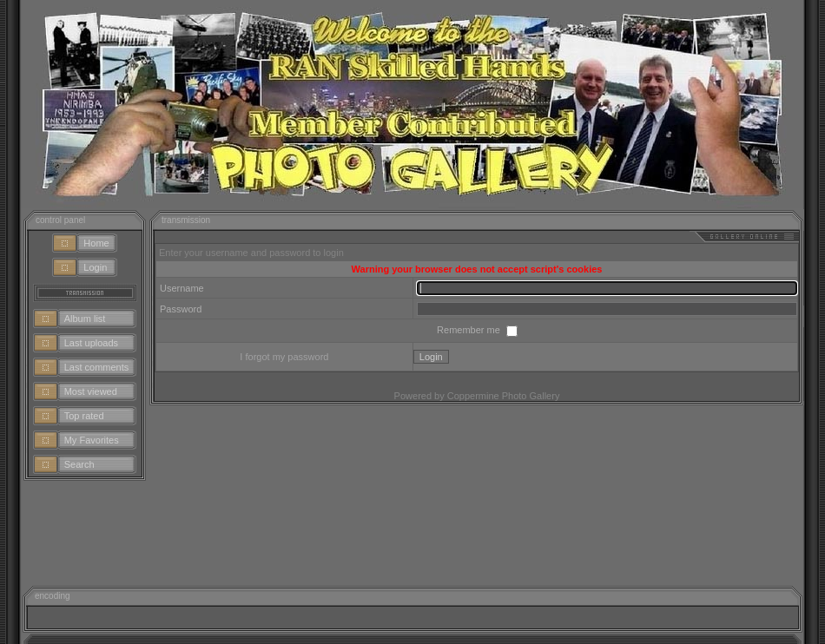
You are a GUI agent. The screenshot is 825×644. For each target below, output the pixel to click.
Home (96, 243)
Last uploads (91, 343)
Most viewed (91, 391)
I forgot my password (284, 357)
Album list (85, 319)
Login (95, 267)
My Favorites (92, 440)
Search (79, 464)
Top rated (84, 416)
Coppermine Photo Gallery (504, 396)
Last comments (97, 367)
